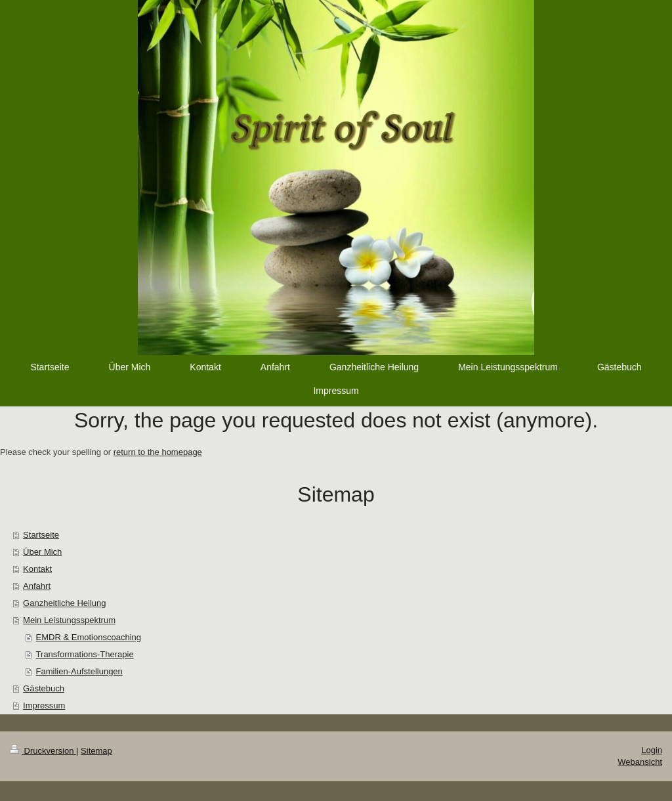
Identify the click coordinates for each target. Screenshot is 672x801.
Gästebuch (44, 688)
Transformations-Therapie (85, 654)
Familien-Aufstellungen (79, 671)
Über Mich (42, 552)
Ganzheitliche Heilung (64, 603)
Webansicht (640, 762)
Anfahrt (37, 586)
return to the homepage (158, 452)
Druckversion (43, 751)
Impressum (44, 705)
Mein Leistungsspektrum (69, 620)
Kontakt (37, 569)
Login (652, 750)
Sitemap (96, 751)
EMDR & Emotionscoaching (89, 637)
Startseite (41, 535)
